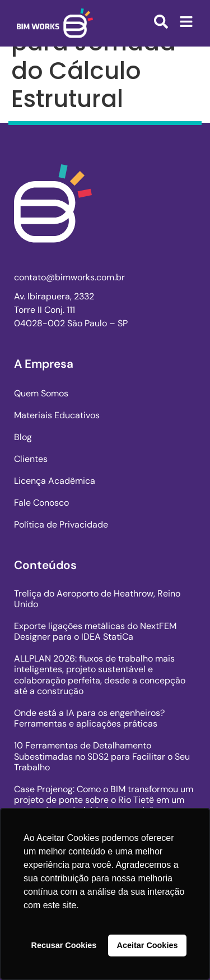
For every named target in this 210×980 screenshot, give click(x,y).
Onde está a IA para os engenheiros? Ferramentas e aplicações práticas (89, 718)
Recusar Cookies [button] (64, 945)
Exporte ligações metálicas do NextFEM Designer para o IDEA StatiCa (95, 631)
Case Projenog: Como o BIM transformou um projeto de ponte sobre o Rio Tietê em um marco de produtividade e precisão (104, 800)
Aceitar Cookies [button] (148, 945)
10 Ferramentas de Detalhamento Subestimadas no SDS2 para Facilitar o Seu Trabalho (102, 756)
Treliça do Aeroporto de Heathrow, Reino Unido (97, 599)
